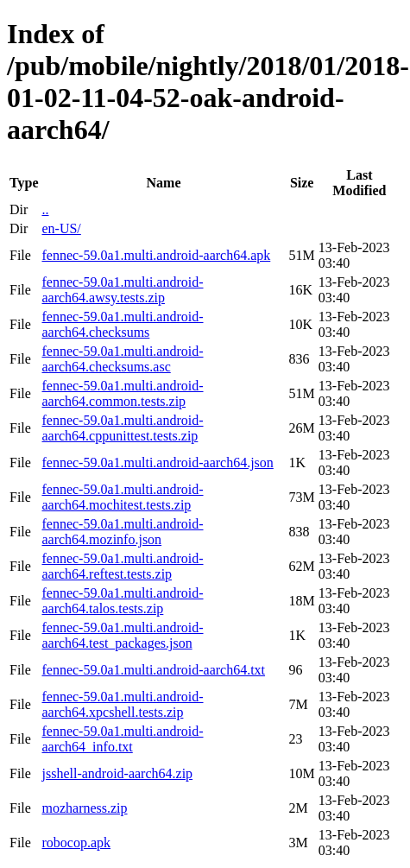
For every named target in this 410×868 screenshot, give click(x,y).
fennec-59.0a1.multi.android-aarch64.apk (156, 255)
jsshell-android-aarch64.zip (117, 773)
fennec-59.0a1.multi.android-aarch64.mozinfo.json (122, 532)
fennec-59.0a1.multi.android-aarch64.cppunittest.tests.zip (122, 428)
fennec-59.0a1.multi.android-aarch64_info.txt (122, 739)
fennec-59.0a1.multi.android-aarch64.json (157, 463)
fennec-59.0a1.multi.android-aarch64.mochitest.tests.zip (122, 497)
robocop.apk (76, 843)
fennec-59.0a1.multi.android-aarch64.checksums (122, 324)
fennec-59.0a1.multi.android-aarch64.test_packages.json (122, 635)
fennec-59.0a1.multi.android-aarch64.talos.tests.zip (122, 601)
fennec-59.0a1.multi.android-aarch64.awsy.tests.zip (122, 290)
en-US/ (61, 228)
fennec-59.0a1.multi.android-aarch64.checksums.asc (122, 359)
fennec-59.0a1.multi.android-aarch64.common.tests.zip (122, 393)
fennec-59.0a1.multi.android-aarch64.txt (153, 670)
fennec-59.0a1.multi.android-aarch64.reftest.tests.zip (122, 566)
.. (45, 209)
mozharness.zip (84, 808)
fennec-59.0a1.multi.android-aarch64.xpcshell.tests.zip (122, 704)
